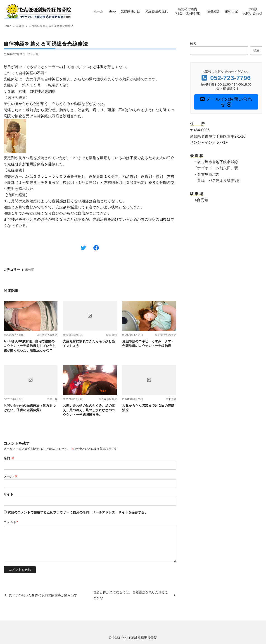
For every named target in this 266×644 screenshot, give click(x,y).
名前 (9, 458)
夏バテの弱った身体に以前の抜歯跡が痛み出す (43, 595)
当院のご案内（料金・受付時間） (188, 11)
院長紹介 (214, 11)
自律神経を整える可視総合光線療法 (51, 26)
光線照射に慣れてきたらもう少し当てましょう (89, 343)
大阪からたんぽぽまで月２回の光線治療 (148, 408)
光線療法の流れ (157, 11)
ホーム (99, 11)
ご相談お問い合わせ (253, 11)
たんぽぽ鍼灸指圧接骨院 (139, 638)
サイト (8, 494)
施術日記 (231, 11)
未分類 (20, 26)
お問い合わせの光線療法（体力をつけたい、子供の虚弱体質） (30, 408)
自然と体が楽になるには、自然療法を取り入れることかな (131, 595)
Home (8, 26)
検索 (193, 43)
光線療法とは (131, 11)
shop (112, 11)
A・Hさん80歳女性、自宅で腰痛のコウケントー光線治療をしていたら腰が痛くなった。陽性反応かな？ (30, 346)
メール (11, 476)
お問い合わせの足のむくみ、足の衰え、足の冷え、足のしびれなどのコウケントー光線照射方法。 (89, 410)
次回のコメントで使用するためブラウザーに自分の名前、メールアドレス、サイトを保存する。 (78, 512)
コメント (11, 522)
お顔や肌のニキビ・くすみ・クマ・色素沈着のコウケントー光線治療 (148, 343)
